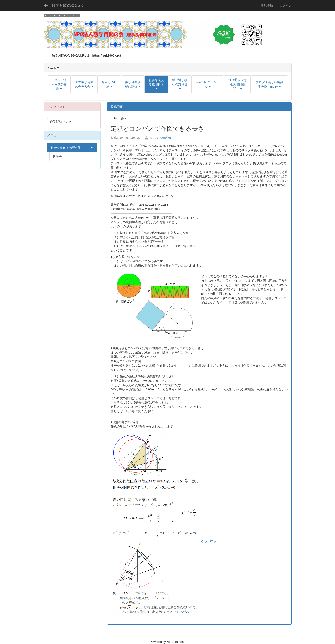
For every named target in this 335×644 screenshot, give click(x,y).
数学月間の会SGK (67, 5)
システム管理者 (158, 138)
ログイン (285, 5)
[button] (156, 84)
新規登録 (267, 5)
